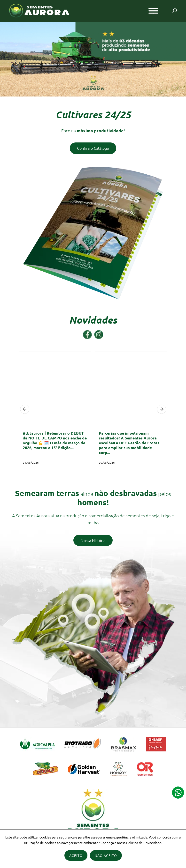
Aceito (76, 855)
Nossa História (93, 540)
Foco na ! (93, 130)
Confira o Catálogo (93, 148)
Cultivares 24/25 (93, 115)
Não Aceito (106, 855)
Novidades (93, 320)
